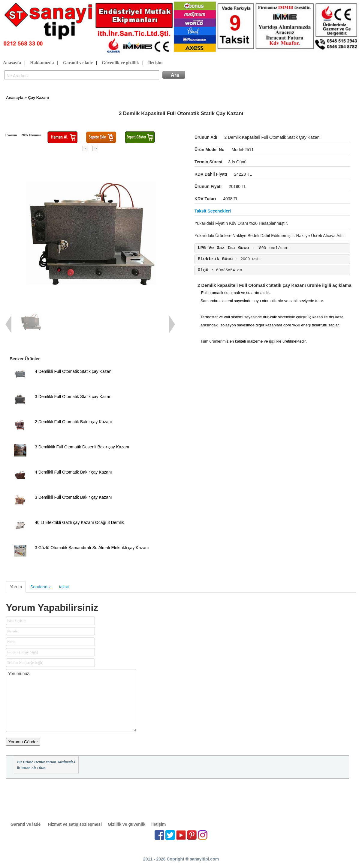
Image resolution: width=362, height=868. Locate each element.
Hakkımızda (42, 63)
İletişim (155, 63)
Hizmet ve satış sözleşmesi (75, 824)
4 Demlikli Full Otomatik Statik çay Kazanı (74, 371)
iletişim (158, 824)
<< (85, 149)
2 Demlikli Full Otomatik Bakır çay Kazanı (73, 422)
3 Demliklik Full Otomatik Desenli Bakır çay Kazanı (82, 447)
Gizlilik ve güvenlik (127, 824)
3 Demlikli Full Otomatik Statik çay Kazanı (74, 397)
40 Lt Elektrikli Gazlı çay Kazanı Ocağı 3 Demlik (79, 522)
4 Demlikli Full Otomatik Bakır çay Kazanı (73, 472)
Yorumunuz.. (71, 700)
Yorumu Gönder (23, 742)
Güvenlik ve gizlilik (120, 63)
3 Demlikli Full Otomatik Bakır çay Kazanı (73, 497)
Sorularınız (41, 587)
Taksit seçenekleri (213, 211)
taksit (64, 587)
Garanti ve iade (78, 63)
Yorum (16, 587)
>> (95, 149)
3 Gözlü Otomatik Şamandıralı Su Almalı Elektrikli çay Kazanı (92, 548)
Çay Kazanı (38, 98)
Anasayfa (12, 63)
